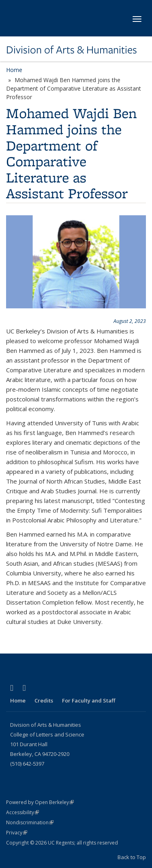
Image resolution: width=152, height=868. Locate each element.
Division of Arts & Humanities (72, 50)
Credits (44, 700)
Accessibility (22, 812)
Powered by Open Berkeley (40, 802)
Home (14, 70)
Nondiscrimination (30, 822)
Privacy (17, 833)
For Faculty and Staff (89, 700)
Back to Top (132, 857)
